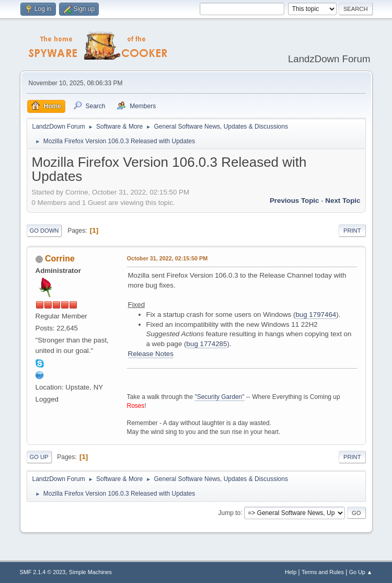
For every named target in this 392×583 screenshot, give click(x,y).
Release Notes (151, 354)
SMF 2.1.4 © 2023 (43, 572)
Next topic (343, 201)
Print (352, 231)
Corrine (60, 259)
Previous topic (295, 201)
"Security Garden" (219, 397)
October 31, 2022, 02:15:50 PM (168, 258)
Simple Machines (90, 572)
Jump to (230, 512)
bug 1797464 (316, 315)
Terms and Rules (323, 572)
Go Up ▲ (361, 572)
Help (291, 572)
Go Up (39, 457)
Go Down (44, 231)
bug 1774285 (207, 344)
